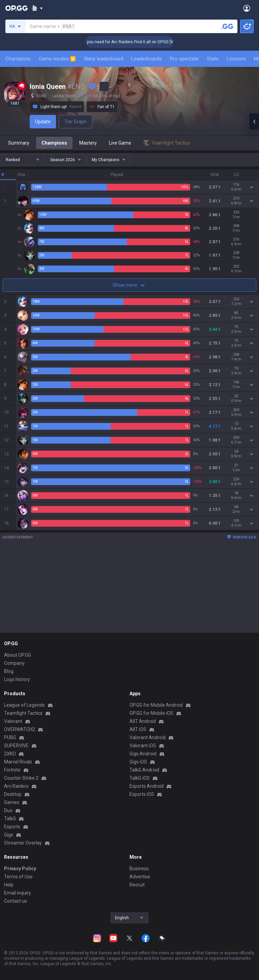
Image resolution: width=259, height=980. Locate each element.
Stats (213, 59)
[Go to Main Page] (17, 8)
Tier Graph (76, 122)
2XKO (10, 754)
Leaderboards (147, 59)
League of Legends (24, 705)
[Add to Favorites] (104, 86)
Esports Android (147, 786)
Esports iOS (142, 794)
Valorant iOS (143, 746)
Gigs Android (143, 754)
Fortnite (12, 770)
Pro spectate (184, 59)
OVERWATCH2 (20, 729)
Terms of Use (18, 877)
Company (14, 663)
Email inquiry (18, 893)
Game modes (57, 59)
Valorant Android (148, 737)
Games (12, 802)
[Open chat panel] (254, 122)
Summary (19, 143)
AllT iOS (138, 729)
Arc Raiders (16, 786)
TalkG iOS (140, 778)
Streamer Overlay (23, 843)
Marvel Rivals (18, 762)
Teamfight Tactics (23, 713)
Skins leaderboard (103, 59)
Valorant (13, 721)
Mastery (88, 143)
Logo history (17, 679)
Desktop (13, 794)
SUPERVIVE (16, 746)
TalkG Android (144, 770)
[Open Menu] (247, 8)
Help (9, 885)
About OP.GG (18, 655)
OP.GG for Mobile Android (156, 705)
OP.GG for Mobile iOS (151, 713)
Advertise (140, 877)
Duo (8, 810)
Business (139, 869)
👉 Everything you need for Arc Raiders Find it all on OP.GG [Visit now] (149, 42)
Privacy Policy (20, 869)
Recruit (137, 885)
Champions (18, 59)
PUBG (10, 737)
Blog (9, 671)
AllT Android (143, 721)
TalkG (10, 819)
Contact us (16, 901)
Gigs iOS (138, 762)
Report (75, 107)
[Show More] (37, 8)
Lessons (236, 59)
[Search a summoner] (227, 26)
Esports (12, 827)
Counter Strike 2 (21, 778)
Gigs (9, 835)
